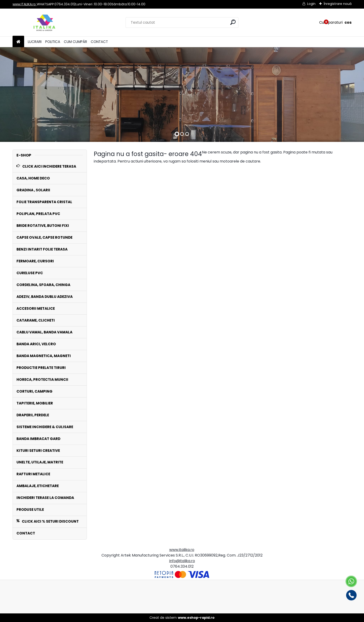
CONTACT (99, 42)
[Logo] (44, 23)
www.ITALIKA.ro (25, 4)
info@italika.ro (182, 561)
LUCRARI (35, 42)
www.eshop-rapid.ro (196, 618)
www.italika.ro (182, 550)
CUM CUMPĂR (75, 42)
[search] (233, 22)
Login (311, 4)
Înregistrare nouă (338, 4)
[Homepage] (18, 42)
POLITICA (53, 42)
